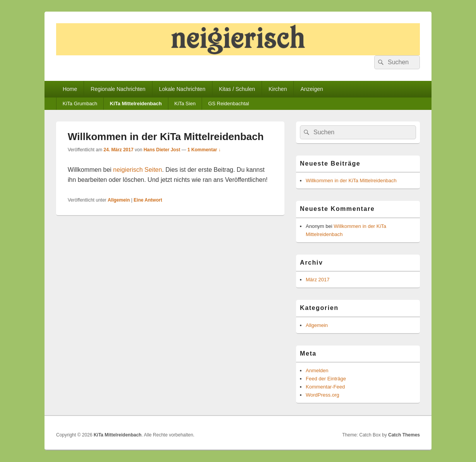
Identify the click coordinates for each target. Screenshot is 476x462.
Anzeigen (312, 89)
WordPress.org (322, 395)
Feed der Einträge (326, 379)
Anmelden (317, 370)
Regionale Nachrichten (118, 89)
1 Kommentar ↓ (204, 150)
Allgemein (119, 200)
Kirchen (278, 89)
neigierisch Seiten (137, 170)
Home (70, 89)
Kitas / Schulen (237, 89)
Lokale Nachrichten (182, 89)
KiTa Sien (185, 104)
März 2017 (318, 280)
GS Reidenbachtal (229, 104)
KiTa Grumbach (80, 104)
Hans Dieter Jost (162, 150)
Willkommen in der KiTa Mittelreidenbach (166, 137)
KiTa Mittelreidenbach (136, 104)
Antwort (148, 200)
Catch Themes (404, 435)
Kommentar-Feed (325, 387)
